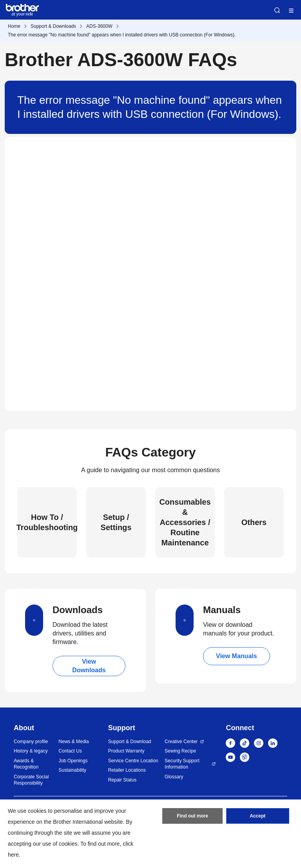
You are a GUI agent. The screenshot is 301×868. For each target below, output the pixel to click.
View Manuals (237, 656)
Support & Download (130, 742)
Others (254, 522)
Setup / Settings (116, 522)
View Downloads (89, 666)
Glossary (174, 777)
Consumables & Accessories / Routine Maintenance (185, 522)
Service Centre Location (133, 761)
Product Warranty (126, 751)
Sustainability (72, 770)
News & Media (73, 742)
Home (14, 26)
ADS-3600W (99, 26)
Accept (257, 816)
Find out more (192, 816)
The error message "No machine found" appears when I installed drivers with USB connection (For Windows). (122, 35)
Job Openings (73, 761)
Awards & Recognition (26, 764)
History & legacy (31, 751)
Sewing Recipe (180, 751)
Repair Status (122, 780)
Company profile (31, 742)
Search (277, 10)
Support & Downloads (53, 26)
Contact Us (70, 751)
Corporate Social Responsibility (31, 780)
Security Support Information (182, 764)
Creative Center (181, 742)
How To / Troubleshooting (47, 522)
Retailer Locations (127, 770)
